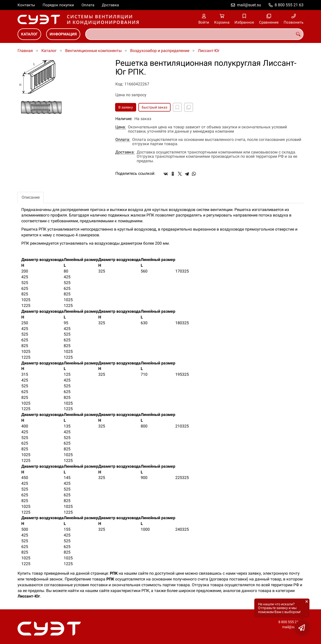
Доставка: (125, 152)
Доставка (110, 5)
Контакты (26, 5)
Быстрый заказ (154, 107)
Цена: (121, 127)
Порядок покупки (58, 5)
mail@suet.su (249, 5)
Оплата (88, 5)
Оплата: (123, 140)
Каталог (29, 34)
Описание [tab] (31, 197)
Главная (25, 51)
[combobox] (194, 34)
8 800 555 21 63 (289, 5)
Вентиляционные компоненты (93, 51)
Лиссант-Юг (209, 51)
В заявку (126, 107)
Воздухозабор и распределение (160, 51)
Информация (63, 34)
